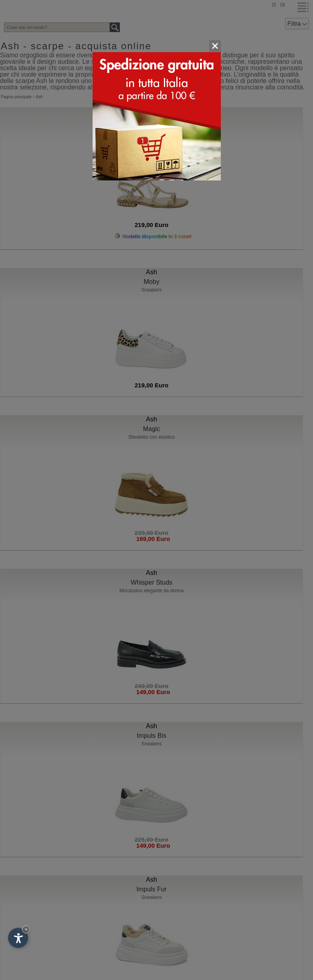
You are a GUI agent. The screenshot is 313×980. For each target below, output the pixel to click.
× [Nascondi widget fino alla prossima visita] (26, 929)
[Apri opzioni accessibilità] (18, 938)
